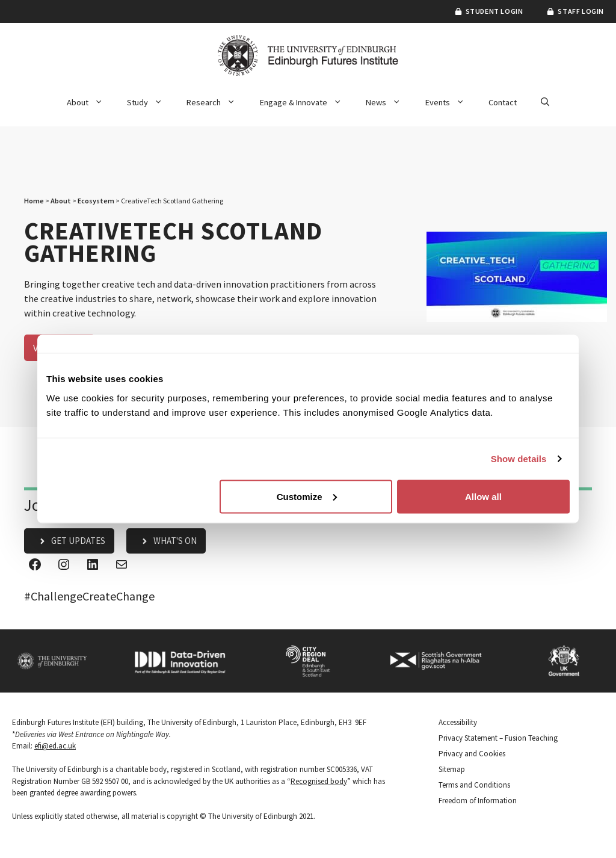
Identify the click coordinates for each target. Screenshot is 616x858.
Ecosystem (96, 201)
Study (151, 102)
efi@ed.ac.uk (55, 746)
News (389, 102)
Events (451, 102)
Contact (503, 102)
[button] (545, 102)
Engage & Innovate (307, 102)
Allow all (483, 496)
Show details (519, 459)
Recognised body (319, 781)
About (91, 102)
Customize (307, 496)
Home (34, 201)
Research (217, 102)
